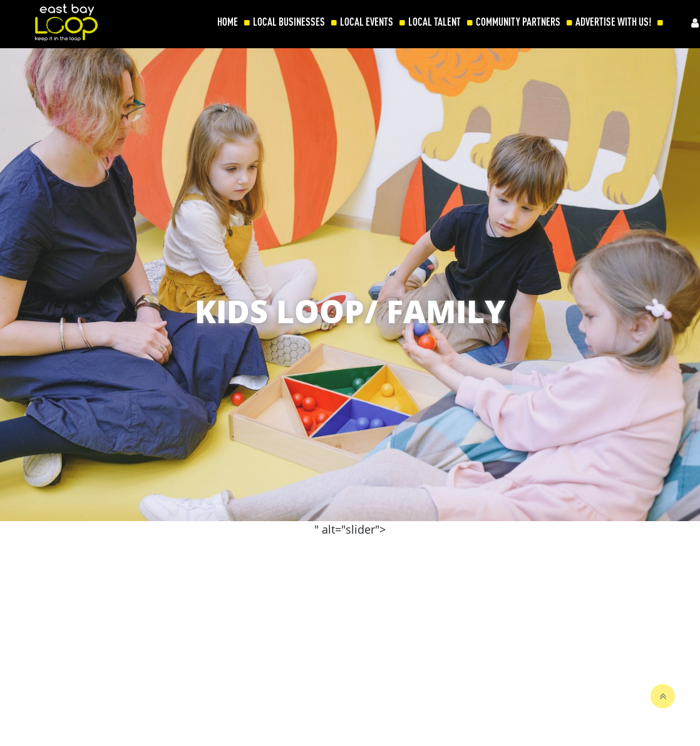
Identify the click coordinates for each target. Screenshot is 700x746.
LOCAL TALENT (435, 22)
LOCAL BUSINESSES (289, 22)
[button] (684, 422)
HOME (228, 22)
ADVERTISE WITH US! (613, 22)
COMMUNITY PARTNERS (518, 22)
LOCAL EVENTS (367, 22)
